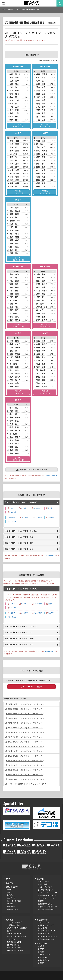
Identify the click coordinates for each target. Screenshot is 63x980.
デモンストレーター (14, 933)
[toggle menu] (3, 3)
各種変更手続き (43, 960)
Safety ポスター (44, 928)
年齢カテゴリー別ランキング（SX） (20, 537)
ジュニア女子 (37, 508)
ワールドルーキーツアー (48, 893)
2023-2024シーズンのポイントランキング (25, 709)
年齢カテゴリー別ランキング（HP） (20, 543)
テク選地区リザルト (14, 925)
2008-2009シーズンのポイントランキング (25, 779)
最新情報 (10, 883)
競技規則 (41, 901)
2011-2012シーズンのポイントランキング (25, 765)
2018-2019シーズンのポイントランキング (25, 732)
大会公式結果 (43, 884)
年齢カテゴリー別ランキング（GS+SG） (22, 502)
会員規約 (41, 949)
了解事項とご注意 (44, 954)
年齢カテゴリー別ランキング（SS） (20, 549)
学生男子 (50, 517)
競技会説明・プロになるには (48, 895)
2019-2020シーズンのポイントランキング (25, 728)
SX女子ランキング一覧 (45, 392)
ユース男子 (23, 517)
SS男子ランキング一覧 (18, 259)
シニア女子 (12, 512)
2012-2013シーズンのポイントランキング (25, 760)
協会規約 (10, 895)
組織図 (10, 889)
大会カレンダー (43, 881)
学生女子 (50, 508)
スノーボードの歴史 (14, 901)
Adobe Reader (51, 476)
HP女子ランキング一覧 (18, 392)
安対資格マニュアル (45, 933)
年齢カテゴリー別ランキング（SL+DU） (21, 531)
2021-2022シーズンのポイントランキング (25, 718)
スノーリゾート (43, 922)
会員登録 (41, 946)
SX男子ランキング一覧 (45, 192)
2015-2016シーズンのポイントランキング (25, 746)
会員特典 (41, 963)
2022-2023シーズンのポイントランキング (25, 714)
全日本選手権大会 (45, 890)
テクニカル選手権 (14, 922)
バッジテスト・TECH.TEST (17, 936)
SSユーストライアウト (46, 898)
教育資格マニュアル (14, 942)
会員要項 (41, 952)
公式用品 (10, 904)
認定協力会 (11, 906)
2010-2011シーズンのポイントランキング (25, 770)
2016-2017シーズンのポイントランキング (25, 742)
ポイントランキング (45, 887)
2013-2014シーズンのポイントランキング (25, 756)
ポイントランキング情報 (32, 687)
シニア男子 (12, 521)
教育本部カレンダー (14, 945)
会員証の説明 (43, 957)
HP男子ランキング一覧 (18, 192)
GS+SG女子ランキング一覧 (18, 325)
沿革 (9, 892)
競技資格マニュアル (45, 904)
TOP (8, 879)
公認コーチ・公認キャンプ (47, 907)
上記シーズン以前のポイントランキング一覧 (26, 784)
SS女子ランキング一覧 (18, 459)
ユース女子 (23, 508)
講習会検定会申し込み (46, 909)
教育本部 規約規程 (14, 947)
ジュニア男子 (37, 517)
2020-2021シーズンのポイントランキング (25, 723)
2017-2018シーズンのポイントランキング (25, 737)
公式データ (11, 898)
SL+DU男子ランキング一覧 (45, 125)
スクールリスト (13, 939)
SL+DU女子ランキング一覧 (45, 325)
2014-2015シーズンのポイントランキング (25, 751)
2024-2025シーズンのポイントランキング (25, 704)
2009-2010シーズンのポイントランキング (25, 775)
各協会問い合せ (13, 909)
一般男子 (11, 517)
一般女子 (11, 508)
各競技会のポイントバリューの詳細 (32, 470)
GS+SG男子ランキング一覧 (18, 125)
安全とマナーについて (46, 925)
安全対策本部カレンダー (48, 936)
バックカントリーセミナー (47, 931)
